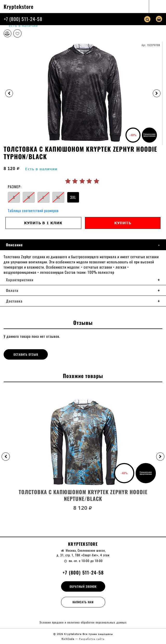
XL (58, 197)
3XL (73, 197)
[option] (83, 93)
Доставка (14, 301)
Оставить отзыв (26, 354)
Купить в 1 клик (43, 223)
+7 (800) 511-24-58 (23, 19)
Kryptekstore (19, 6)
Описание (14, 245)
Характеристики (20, 280)
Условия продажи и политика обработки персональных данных (83, 622)
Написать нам (83, 602)
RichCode (68, 639)
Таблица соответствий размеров (33, 210)
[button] (6, 457)
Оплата (12, 290)
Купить (123, 223)
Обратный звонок (83, 586)
